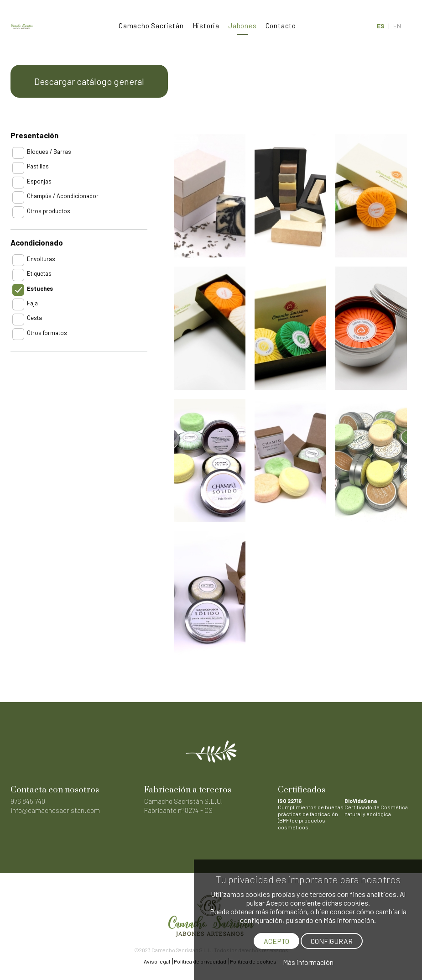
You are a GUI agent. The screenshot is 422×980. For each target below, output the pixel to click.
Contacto (281, 26)
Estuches (40, 288)
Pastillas (38, 166)
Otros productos (49, 211)
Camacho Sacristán (151, 26)
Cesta (34, 318)
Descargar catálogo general (89, 81)
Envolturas (41, 259)
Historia (206, 26)
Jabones (242, 26)
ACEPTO (276, 941)
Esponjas (39, 181)
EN (397, 26)
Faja (32, 303)
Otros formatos (47, 333)
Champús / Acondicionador (63, 196)
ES (381, 26)
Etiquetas (39, 273)
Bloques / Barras (49, 152)
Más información (308, 962)
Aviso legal (157, 961)
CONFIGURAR (332, 941)
